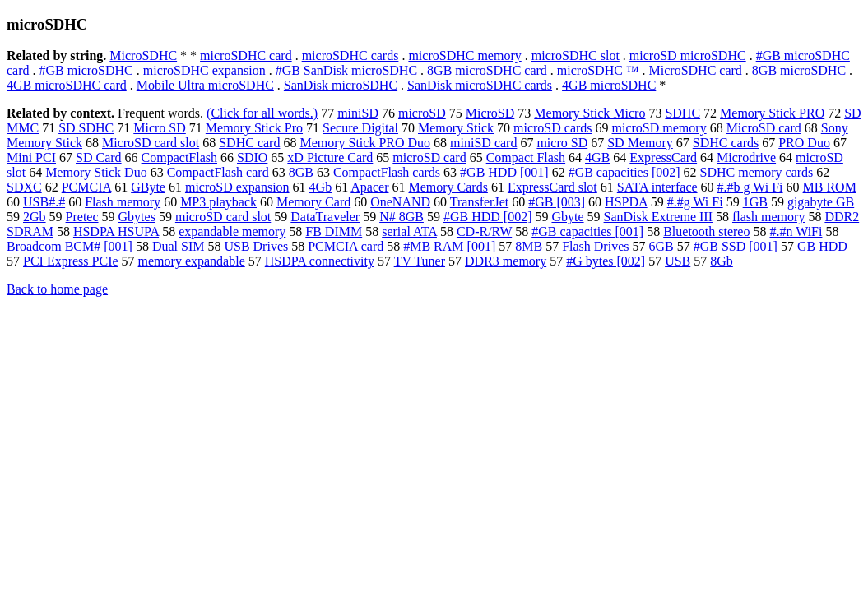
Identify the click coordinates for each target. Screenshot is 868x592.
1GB (755, 202)
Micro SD (160, 128)
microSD (422, 113)
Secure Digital (360, 128)
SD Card (99, 157)
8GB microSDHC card (487, 70)
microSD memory (659, 128)
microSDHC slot (576, 55)
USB (678, 261)
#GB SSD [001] (736, 246)
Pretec (82, 217)
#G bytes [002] (606, 261)
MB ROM (830, 187)
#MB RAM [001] (449, 246)
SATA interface (657, 187)
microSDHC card (246, 55)
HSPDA (626, 202)
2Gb (35, 217)
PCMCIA (86, 187)
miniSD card (483, 143)
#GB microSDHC (86, 70)
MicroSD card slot (151, 143)
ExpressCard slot (552, 187)
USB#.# (44, 202)
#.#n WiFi (796, 231)
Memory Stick (456, 128)
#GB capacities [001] (587, 231)
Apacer (369, 187)
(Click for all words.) (262, 113)
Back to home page (57, 289)
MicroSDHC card (696, 70)
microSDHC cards (350, 55)
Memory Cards (448, 187)
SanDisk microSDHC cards (480, 85)
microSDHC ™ (598, 70)
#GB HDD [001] (504, 172)
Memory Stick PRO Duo (365, 143)
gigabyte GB (821, 202)
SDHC (682, 113)
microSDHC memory (464, 55)
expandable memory (232, 231)
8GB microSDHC (799, 70)
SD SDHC (86, 128)
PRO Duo (804, 143)
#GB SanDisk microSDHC (346, 70)
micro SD (562, 143)
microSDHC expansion (204, 70)
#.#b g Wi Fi (750, 187)
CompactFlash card (218, 172)
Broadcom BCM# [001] (70, 246)
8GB (301, 172)
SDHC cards (726, 143)
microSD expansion (237, 187)
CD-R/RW (484, 231)
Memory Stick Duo (96, 172)
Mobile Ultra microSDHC (205, 85)
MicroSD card (764, 128)
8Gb (722, 261)
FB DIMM (334, 231)
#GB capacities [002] (624, 172)
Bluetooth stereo (706, 231)
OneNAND (400, 202)
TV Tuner (420, 261)
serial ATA (409, 231)
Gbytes (137, 217)
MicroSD (490, 113)
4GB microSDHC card (67, 85)
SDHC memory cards (757, 172)
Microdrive (746, 157)
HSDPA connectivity (320, 261)
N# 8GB (402, 217)
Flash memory (123, 202)
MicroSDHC (143, 55)
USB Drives (256, 246)
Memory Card (313, 202)
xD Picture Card (330, 157)
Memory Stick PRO (772, 113)
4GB (597, 157)
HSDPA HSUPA (116, 231)
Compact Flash (526, 157)
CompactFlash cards (387, 172)
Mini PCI (31, 157)
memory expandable (192, 261)
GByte (148, 187)
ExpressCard (663, 157)
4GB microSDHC (609, 85)
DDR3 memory (506, 261)
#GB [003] (557, 202)
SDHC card (249, 143)
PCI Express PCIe (71, 261)
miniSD (358, 113)
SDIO (252, 157)
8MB (529, 246)
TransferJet (479, 202)
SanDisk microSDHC (341, 85)
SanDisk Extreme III (658, 217)
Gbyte (567, 217)
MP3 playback (218, 202)
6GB (661, 246)
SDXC (24, 187)
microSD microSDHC (688, 55)
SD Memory (640, 143)
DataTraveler (325, 217)
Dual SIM (179, 246)
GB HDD (822, 246)
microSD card (429, 157)
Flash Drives (595, 246)
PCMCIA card (346, 246)
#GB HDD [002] (488, 217)
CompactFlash (179, 157)
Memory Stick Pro (254, 128)
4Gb (321, 187)
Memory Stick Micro (589, 113)
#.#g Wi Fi (695, 202)
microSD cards (553, 128)
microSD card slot (223, 217)
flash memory (768, 217)
